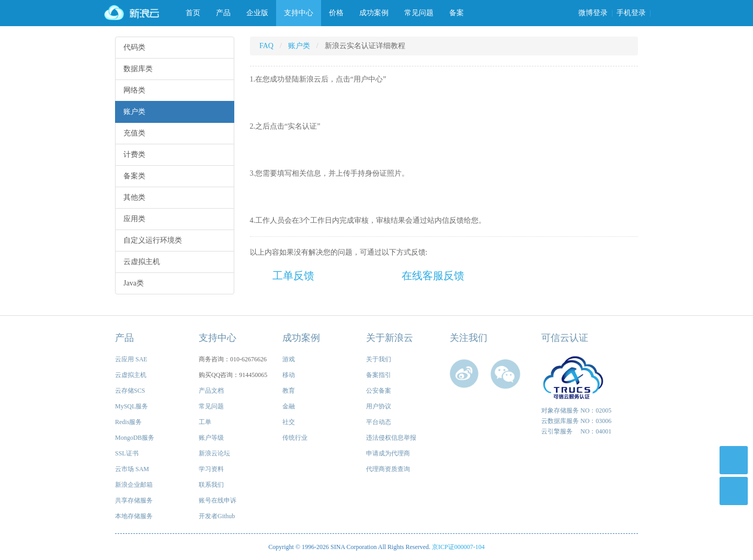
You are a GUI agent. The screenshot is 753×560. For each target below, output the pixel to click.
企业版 (257, 13)
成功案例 (374, 13)
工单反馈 (293, 276)
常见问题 (419, 13)
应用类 (134, 219)
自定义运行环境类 (153, 240)
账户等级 (211, 438)
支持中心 (299, 13)
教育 (289, 391)
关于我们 (379, 359)
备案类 (134, 176)
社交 (289, 422)
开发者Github (217, 516)
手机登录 (631, 13)
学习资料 (211, 469)
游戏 (289, 359)
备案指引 (379, 375)
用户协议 (379, 406)
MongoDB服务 (135, 438)
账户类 (134, 112)
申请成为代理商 (388, 453)
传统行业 (295, 438)
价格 (336, 13)
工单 (205, 422)
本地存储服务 (134, 516)
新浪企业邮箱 (134, 485)
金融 (289, 406)
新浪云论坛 (214, 453)
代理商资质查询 (388, 469)
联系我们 (211, 485)
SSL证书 (127, 453)
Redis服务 (128, 422)
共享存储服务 (134, 500)
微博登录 (593, 13)
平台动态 (379, 422)
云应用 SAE (131, 359)
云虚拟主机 (142, 262)
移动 (289, 375)
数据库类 (138, 69)
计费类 (134, 155)
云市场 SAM (132, 469)
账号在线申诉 (218, 500)
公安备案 (379, 391)
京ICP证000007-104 (458, 547)
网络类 (134, 90)
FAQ (266, 46)
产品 (223, 13)
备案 (457, 13)
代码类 (134, 47)
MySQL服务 (132, 406)
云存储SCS (130, 391)
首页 (193, 13)
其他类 (134, 197)
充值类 (134, 133)
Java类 (134, 283)
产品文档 (211, 391)
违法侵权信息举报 (391, 438)
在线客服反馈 (433, 276)
